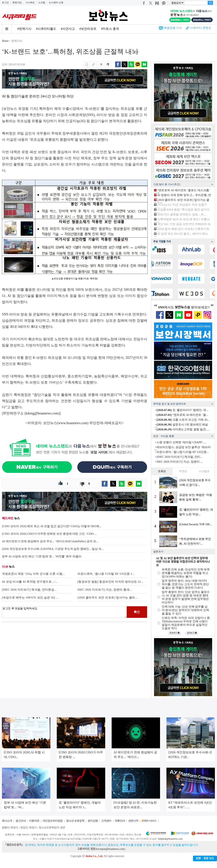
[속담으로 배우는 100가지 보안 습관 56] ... (30, 598)
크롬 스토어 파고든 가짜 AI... (183, 420)
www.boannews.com (73, 423)
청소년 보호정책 (75, 821)
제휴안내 (120, 821)
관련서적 (133, 821)
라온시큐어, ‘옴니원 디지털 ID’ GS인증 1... (106, 574)
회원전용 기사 (173, 28)
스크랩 (42, 3)
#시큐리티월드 (46, 29)
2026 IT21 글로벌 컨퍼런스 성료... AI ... (182, 214)
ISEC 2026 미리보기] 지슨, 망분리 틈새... (105, 590)
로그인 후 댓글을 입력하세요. (64, 612)
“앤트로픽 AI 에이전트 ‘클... (182, 415)
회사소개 (7, 821)
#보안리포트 (88, 29)
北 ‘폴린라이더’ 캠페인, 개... (182, 410)
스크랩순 (204, 471)
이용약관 (34, 821)
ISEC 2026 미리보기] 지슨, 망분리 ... (179, 462)
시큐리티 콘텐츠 (201, 28)
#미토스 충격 (110, 29)
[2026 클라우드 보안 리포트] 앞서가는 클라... (108, 598)
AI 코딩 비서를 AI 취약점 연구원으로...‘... (30, 582)
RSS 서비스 (150, 821)
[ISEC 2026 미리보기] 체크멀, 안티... (180, 457)
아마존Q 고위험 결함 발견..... (183, 429)
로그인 (5, 3)
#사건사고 (68, 29)
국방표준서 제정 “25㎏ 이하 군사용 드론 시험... (33, 574)
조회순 (162, 471)
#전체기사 (24, 29)
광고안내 (21, 821)
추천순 (183, 471)
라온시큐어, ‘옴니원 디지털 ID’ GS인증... (183, 452)
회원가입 (17, 3)
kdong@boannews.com (42, 413)
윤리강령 (93, 821)
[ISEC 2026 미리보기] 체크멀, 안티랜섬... (29, 590)
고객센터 (106, 821)
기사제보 (30, 3)
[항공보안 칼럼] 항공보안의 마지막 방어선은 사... (110, 582)
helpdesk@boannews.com (170, 839)
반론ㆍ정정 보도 (205, 858)
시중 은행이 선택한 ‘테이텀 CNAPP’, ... (181, 442)
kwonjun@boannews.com (110, 849)
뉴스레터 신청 (56, 3)
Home (5, 41)
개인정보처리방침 (53, 821)
